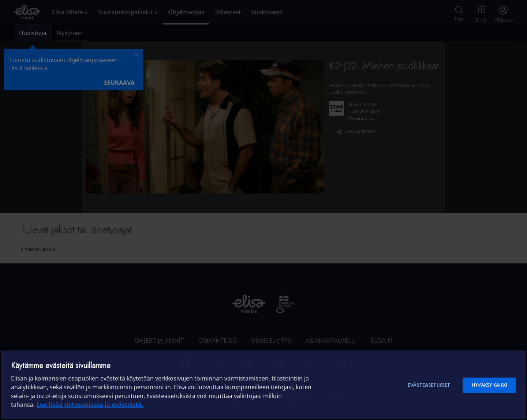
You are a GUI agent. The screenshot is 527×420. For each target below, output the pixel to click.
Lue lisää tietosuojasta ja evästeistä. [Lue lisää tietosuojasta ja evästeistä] (90, 405)
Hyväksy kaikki (489, 385)
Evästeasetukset (429, 385)
